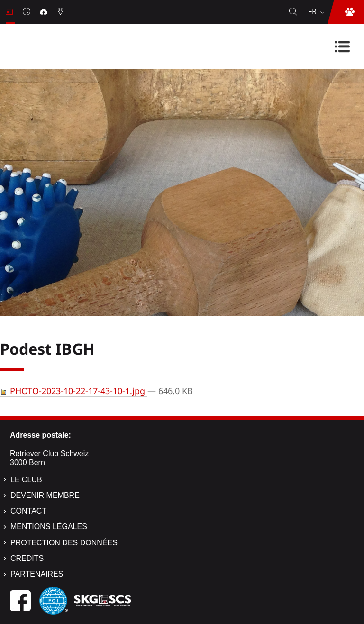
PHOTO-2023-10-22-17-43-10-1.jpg (74, 391)
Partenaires (37, 574)
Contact (28, 511)
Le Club (26, 480)
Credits (27, 558)
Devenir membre (45, 495)
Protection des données (64, 543)
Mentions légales (49, 527)
